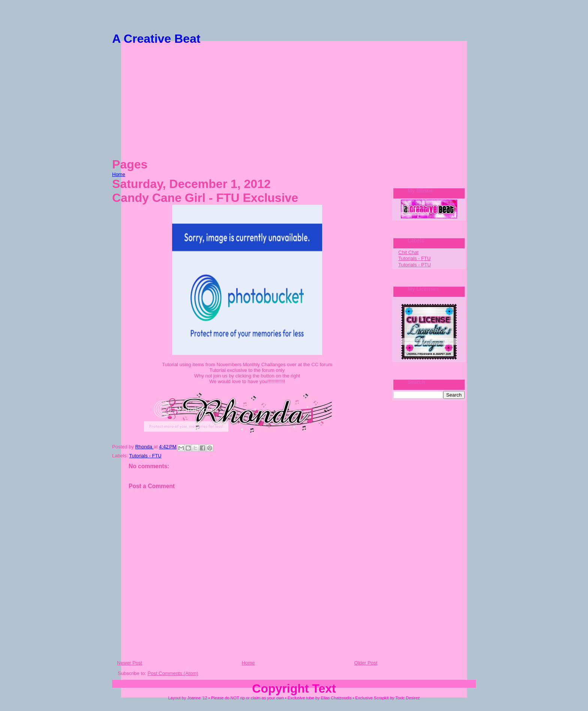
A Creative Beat (156, 39)
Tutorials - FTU (145, 456)
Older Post (366, 663)
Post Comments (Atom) (173, 673)
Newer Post (130, 663)
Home (119, 174)
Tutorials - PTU (415, 265)
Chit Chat (408, 252)
